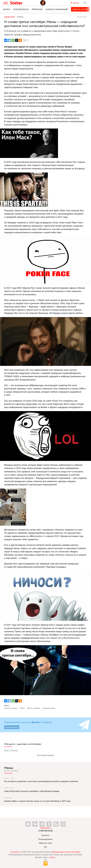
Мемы (9, 768)
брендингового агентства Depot (66, 852)
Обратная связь (45, 843)
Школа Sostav (80, 9)
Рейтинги (37, 9)
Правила (14, 750)
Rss (45, 847)
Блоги (7, 9)
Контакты (46, 835)
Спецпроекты (21, 9)
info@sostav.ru (45, 828)
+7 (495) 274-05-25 (46, 830)
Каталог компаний (57, 9)
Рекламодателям (45, 839)
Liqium (52, 857)
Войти (7, 750)
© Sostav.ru (16, 852)
